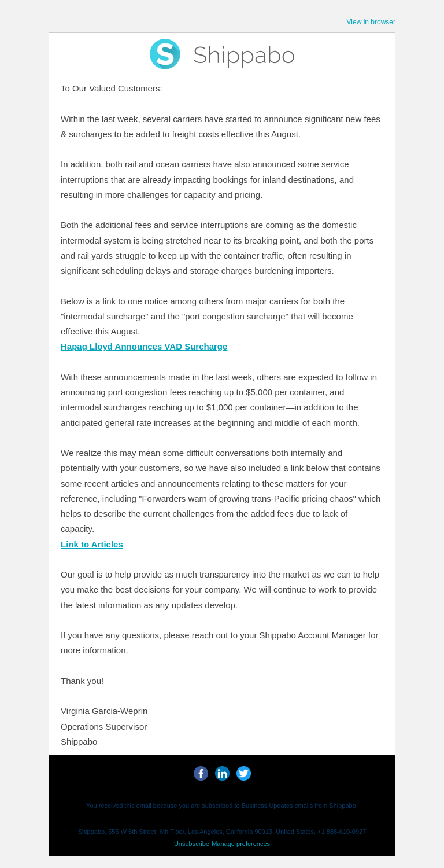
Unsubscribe (192, 844)
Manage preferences (241, 844)
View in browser (371, 22)
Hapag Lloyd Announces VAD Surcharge (144, 346)
